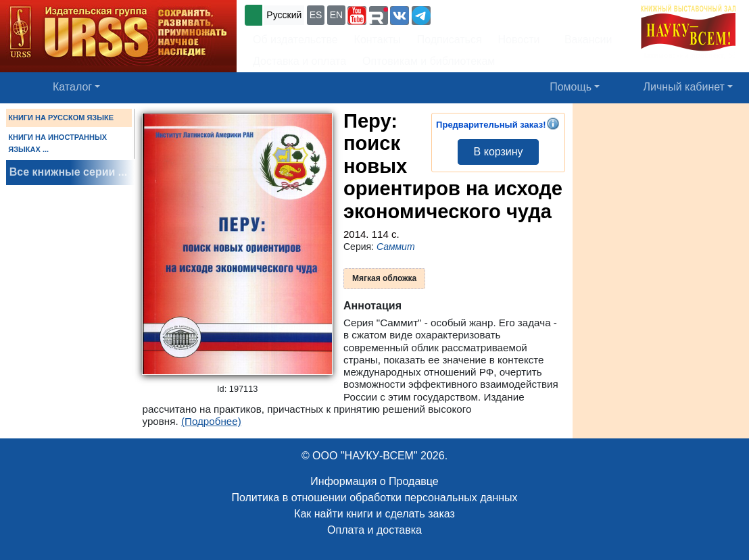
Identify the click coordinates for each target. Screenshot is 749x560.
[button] (357, 16)
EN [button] (336, 15)
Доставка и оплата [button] (299, 61)
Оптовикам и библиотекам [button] (429, 61)
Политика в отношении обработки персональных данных (374, 498)
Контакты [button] (378, 40)
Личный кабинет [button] (684, 87)
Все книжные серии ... (68, 172)
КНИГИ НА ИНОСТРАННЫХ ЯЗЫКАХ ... (57, 143)
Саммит (396, 247)
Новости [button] (519, 40)
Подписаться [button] (450, 40)
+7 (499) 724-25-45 (483, 14)
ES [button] (316, 15)
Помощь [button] (571, 87)
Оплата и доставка (374, 530)
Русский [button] (284, 15)
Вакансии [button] (584, 40)
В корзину (499, 152)
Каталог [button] (72, 87)
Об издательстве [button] (295, 40)
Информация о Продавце (374, 481)
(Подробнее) (211, 421)
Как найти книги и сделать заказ (374, 514)
